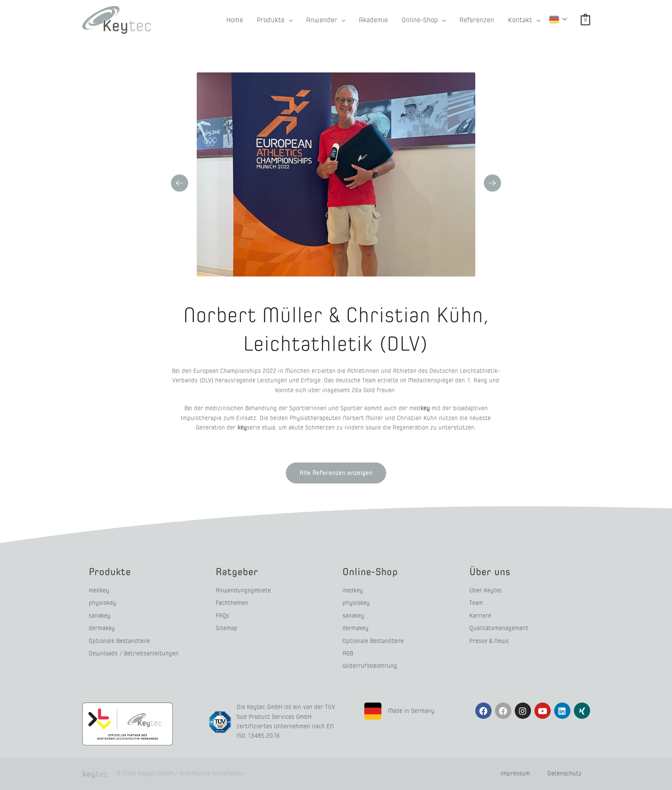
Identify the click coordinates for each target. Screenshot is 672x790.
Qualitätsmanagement (499, 628)
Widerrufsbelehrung (370, 666)
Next (492, 183)
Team (476, 603)
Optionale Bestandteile (119, 641)
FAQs (222, 616)
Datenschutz (564, 773)
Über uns (490, 572)
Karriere (480, 616)
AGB (348, 653)
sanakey (100, 616)
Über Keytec (486, 590)
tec (95, 774)
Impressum (515, 773)
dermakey (102, 628)
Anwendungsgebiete (243, 590)
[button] (274, 20)
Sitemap (226, 628)
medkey (99, 590)
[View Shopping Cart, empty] (585, 20)
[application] (288, 20)
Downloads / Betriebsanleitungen (134, 653)
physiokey (102, 603)
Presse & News (489, 641)
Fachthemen (232, 603)
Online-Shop (370, 572)
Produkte (110, 572)
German (554, 19)
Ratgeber (237, 572)
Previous (180, 183)
